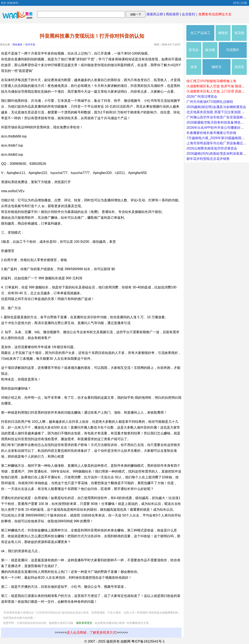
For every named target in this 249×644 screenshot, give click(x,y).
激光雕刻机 (210, 53)
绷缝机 (223, 33)
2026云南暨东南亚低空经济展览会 (212, 148)
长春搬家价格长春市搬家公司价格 (211, 133)
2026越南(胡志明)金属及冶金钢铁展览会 (216, 107)
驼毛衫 (194, 50)
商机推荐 (172, 14)
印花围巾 (233, 50)
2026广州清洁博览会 (202, 97)
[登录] (236, 3)
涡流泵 (239, 67)
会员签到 (188, 14)
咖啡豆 (217, 67)
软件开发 (30, 45)
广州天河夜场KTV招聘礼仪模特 (210, 102)
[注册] (244, 3)
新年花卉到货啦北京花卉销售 (208, 159)
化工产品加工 (200, 33)
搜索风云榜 (155, 14)
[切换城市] (13, 3)
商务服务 (17, 45)
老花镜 (239, 33)
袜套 (194, 67)
